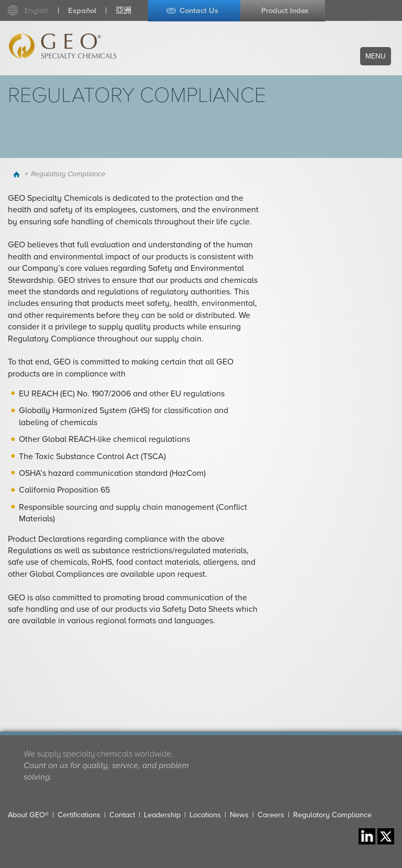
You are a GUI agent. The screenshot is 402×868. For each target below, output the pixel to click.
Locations (205, 815)
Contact (122, 815)
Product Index (285, 11)
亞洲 (124, 11)
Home (18, 174)
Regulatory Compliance (332, 815)
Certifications (79, 815)
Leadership (162, 815)
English (37, 11)
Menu (376, 56)
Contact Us (199, 11)
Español (82, 11)
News (239, 815)
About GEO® (28, 815)
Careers (271, 815)
